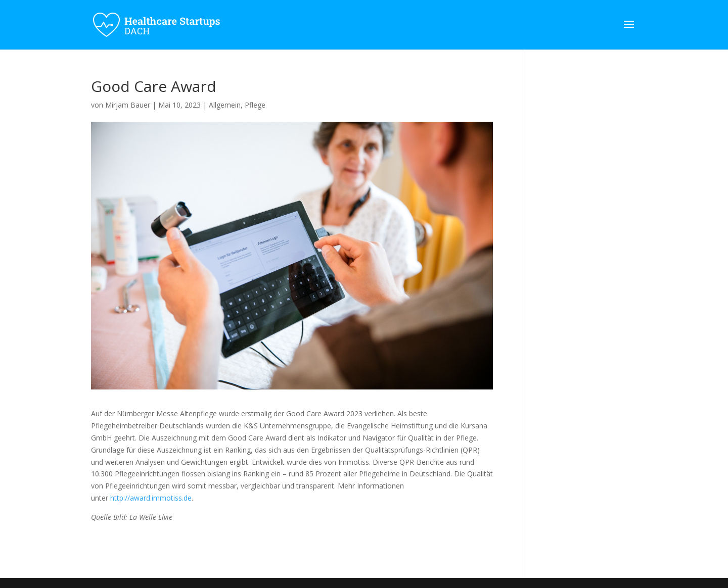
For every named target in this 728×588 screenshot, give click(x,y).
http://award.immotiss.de (151, 498)
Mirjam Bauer (128, 105)
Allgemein (225, 105)
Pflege (255, 105)
